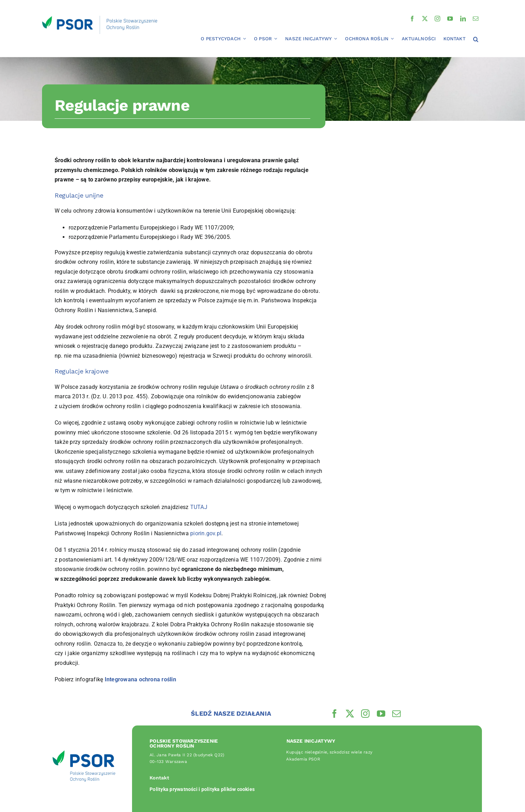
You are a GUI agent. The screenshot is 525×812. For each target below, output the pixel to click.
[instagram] (437, 19)
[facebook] (412, 19)
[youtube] (450, 19)
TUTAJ (199, 507)
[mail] (476, 19)
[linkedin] (463, 19)
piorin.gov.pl (206, 533)
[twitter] (425, 19)
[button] (476, 40)
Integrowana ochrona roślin (140, 679)
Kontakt (159, 778)
